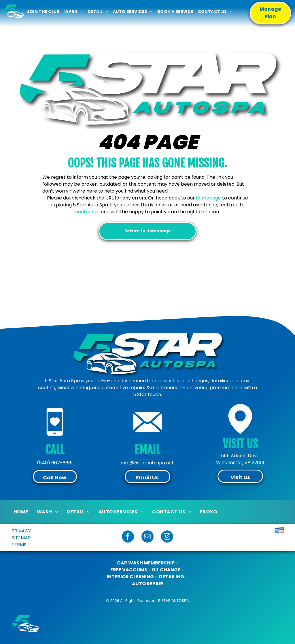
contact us (87, 212)
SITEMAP (21, 538)
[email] (147, 537)
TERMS (19, 545)
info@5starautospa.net (147, 463)
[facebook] (128, 537)
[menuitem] (43, 12)
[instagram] (167, 537)
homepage (208, 198)
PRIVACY (21, 531)
